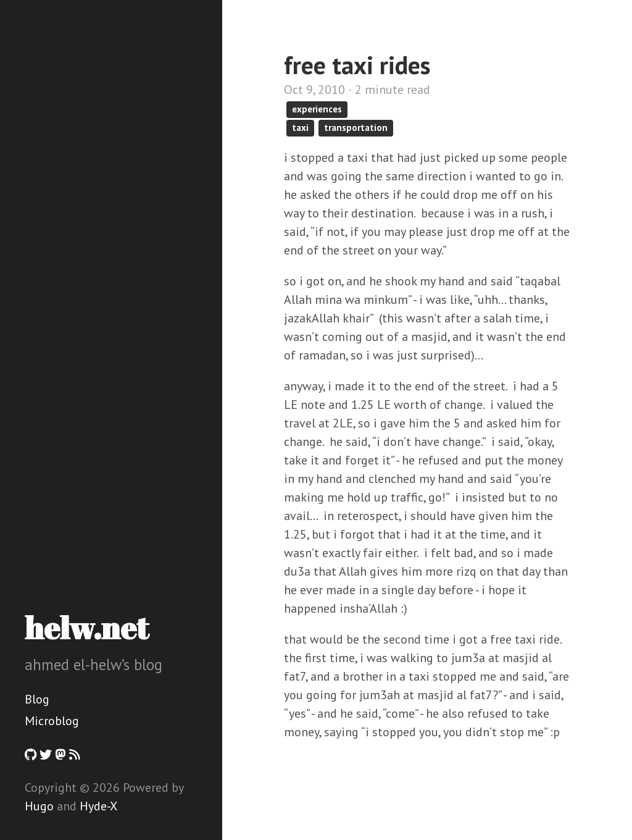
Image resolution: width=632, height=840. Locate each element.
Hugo (39, 806)
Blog (37, 699)
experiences (317, 109)
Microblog (52, 721)
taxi (300, 128)
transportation (356, 128)
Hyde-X (98, 806)
